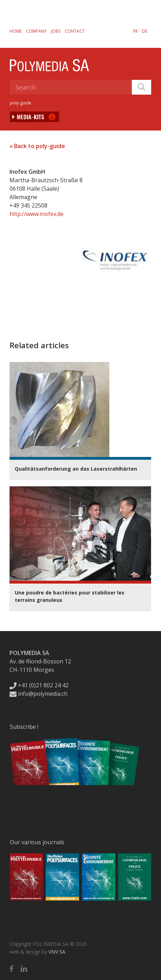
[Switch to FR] (136, 31)
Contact (75, 31)
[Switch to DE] (145, 31)
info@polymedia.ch (38, 694)
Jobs (56, 31)
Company (36, 31)
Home (16, 31)
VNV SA (57, 952)
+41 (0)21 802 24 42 (39, 685)
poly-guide (21, 103)
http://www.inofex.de (37, 214)
